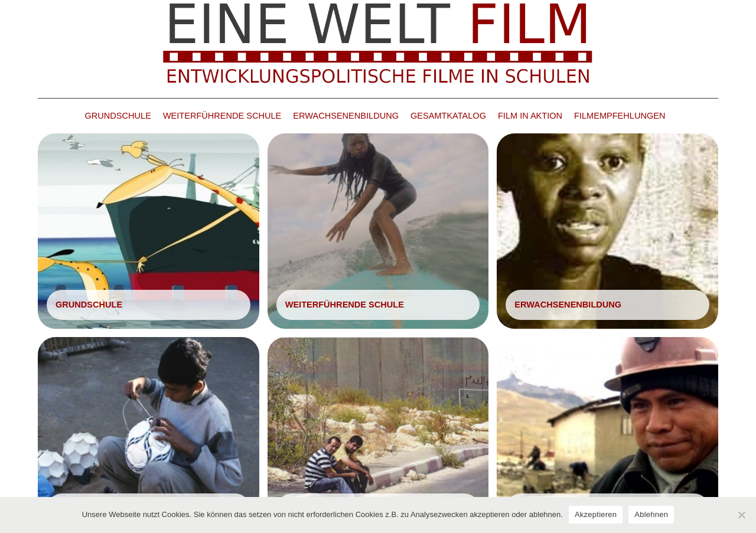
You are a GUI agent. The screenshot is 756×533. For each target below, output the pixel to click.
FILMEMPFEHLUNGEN (620, 116)
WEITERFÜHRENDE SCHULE (222, 116)
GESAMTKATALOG (448, 116)
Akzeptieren (596, 514)
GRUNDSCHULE (118, 116)
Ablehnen (651, 514)
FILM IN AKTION (530, 116)
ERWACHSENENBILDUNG (346, 116)
